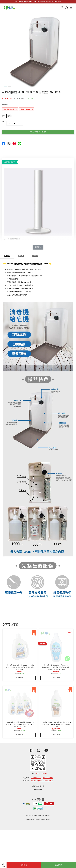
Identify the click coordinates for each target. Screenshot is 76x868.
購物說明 (35, 256)
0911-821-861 (48, 778)
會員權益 (35, 815)
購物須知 (41, 815)
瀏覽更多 (38, 247)
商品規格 (21, 256)
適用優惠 (5, 104)
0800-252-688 (36, 778)
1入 (9, 116)
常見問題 (29, 815)
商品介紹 (7, 256)
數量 (3, 116)
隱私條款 (47, 815)
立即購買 (24, 865)
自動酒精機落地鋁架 (12, 239)
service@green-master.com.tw (42, 781)
